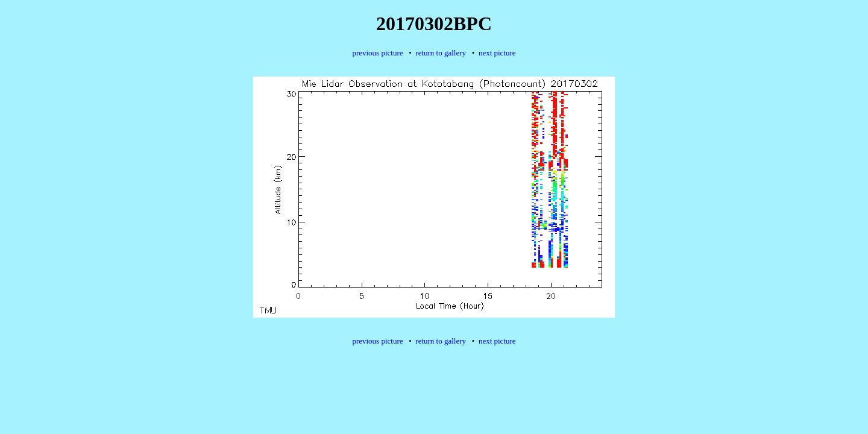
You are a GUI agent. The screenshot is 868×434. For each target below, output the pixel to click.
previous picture (377, 53)
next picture (497, 53)
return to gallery (441, 53)
